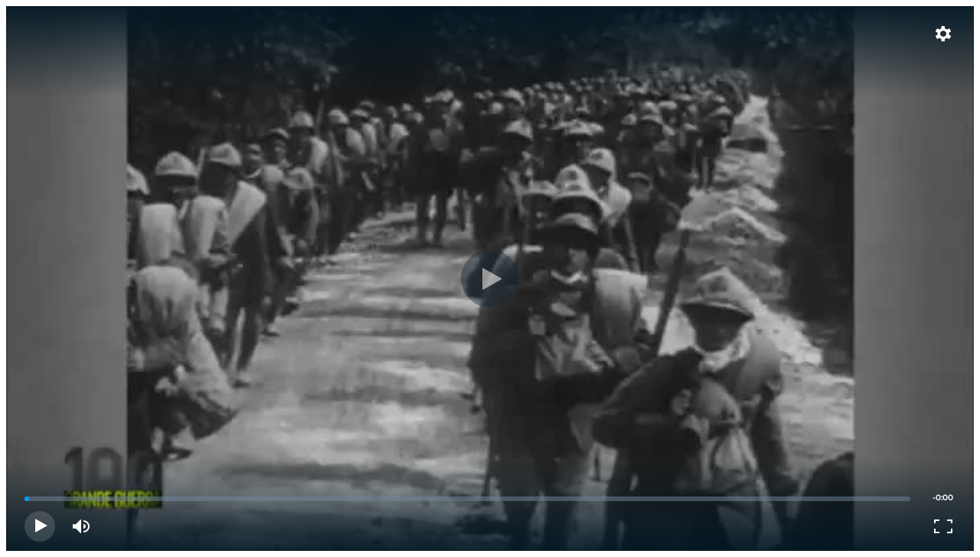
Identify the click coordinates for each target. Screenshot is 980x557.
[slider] (467, 499)
